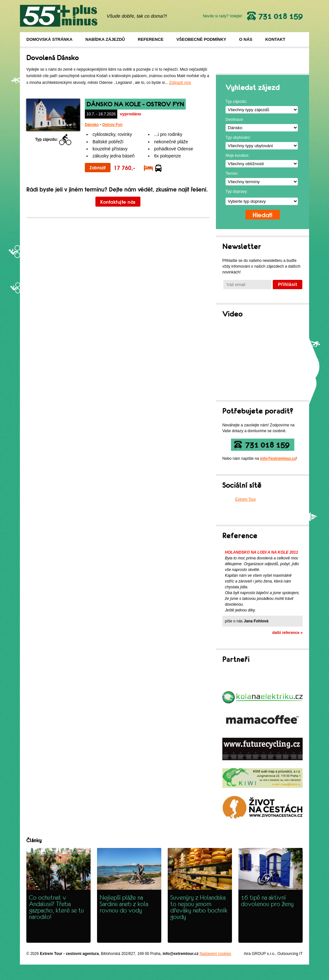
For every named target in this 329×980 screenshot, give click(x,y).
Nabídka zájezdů (105, 39)
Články (34, 840)
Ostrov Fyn (112, 125)
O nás (246, 39)
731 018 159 (267, 445)
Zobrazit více (180, 83)
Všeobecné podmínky (201, 39)
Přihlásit (288, 284)
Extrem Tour (245, 499)
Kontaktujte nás (118, 202)
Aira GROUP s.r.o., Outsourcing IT (273, 954)
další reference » (287, 633)
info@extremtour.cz (278, 459)
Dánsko (92, 125)
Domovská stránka (49, 39)
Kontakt (275, 39)
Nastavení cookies (215, 954)
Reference (151, 39)
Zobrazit (98, 167)
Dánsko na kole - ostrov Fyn (135, 104)
